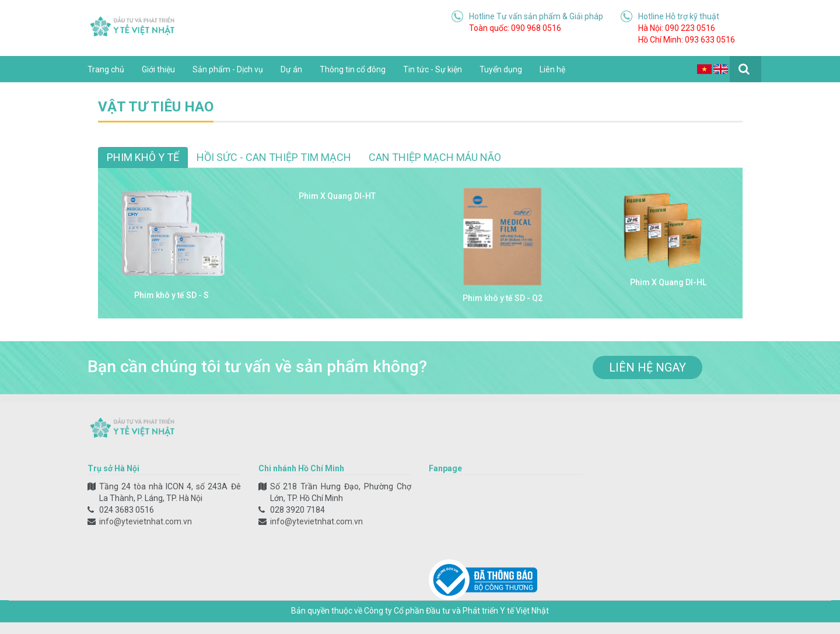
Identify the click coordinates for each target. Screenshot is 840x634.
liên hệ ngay (647, 367)
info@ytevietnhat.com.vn (146, 521)
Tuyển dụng (501, 69)
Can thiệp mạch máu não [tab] (435, 157)
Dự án (291, 69)
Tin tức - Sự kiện (433, 69)
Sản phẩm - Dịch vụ (228, 69)
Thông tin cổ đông (353, 69)
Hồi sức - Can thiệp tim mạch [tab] (274, 157)
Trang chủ (106, 69)
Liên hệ (552, 69)
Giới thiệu (158, 69)
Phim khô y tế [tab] (143, 157)
